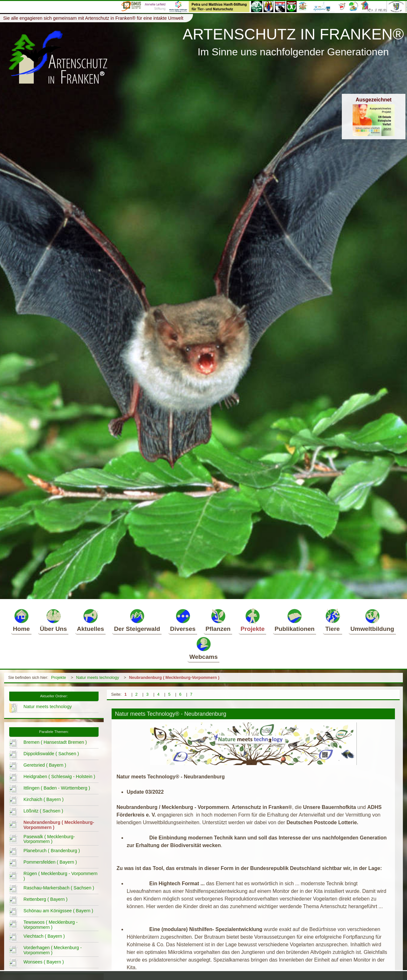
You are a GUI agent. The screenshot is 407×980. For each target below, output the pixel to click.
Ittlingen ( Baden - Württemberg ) (57, 788)
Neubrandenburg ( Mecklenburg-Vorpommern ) (174, 677)
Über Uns (53, 620)
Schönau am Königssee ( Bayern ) (58, 911)
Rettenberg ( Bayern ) (45, 899)
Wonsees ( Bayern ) (44, 962)
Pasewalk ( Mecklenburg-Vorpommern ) (49, 839)
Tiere (333, 620)
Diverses (183, 620)
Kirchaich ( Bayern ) (44, 799)
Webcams (203, 648)
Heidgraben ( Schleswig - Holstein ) (59, 776)
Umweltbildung (372, 620)
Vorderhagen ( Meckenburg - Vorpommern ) (53, 950)
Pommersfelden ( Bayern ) (50, 862)
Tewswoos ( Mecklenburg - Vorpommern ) (51, 925)
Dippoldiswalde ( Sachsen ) (51, 754)
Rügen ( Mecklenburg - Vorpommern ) (61, 876)
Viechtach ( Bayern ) (44, 936)
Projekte (252, 620)
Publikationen (295, 620)
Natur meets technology (97, 677)
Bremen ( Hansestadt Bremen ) (55, 742)
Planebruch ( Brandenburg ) (52, 851)
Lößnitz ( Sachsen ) (43, 811)
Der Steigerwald (137, 620)
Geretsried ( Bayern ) (45, 765)
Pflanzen (218, 620)
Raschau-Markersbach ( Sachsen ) (59, 888)
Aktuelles (90, 620)
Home (21, 620)
